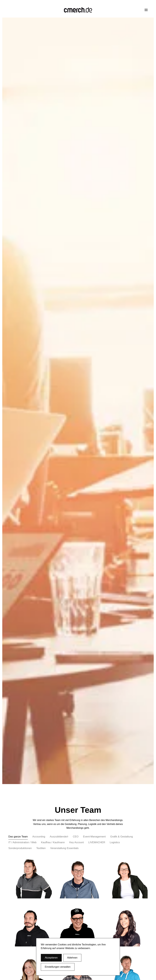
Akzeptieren (51, 958)
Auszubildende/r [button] (59, 837)
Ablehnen (72, 958)
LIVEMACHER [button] (97, 842)
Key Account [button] (77, 842)
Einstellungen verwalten (58, 967)
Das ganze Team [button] (18, 837)
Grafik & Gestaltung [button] (122, 837)
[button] (146, 10)
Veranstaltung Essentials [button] (64, 848)
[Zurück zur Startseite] (78, 10)
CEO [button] (76, 837)
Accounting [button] (39, 837)
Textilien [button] (41, 848)
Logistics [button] (115, 842)
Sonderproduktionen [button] (20, 848)
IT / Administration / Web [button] (22, 842)
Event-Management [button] (94, 837)
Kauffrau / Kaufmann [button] (53, 842)
